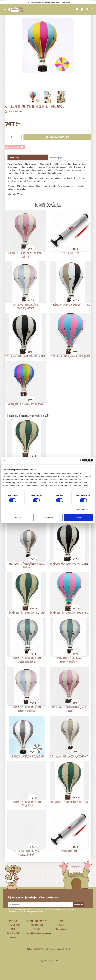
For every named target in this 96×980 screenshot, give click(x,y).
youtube (68, 949)
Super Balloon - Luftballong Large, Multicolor (26, 404)
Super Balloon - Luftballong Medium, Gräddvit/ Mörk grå (27, 565)
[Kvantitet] (13, 137)
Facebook (47, 949)
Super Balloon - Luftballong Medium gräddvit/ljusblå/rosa (27, 709)
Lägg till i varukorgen (57, 137)
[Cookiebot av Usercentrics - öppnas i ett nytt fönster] (82, 461)
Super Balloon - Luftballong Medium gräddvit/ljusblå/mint (27, 660)
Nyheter (61, 925)
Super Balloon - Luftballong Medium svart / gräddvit (25, 356)
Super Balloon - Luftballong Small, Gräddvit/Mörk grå (27, 853)
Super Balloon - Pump (71, 253)
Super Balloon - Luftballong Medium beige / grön (69, 802)
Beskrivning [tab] (14, 158)
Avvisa (18, 517)
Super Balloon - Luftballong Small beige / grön (27, 613)
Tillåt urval (48, 517)
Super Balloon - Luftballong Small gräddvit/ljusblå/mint (69, 660)
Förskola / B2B (13, 933)
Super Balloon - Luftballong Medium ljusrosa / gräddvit (26, 255)
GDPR (13, 929)
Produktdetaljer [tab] (56, 158)
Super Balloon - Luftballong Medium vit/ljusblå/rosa (27, 804)
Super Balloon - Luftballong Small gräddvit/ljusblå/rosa (25, 306)
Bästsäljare (61, 929)
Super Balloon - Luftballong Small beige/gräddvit (69, 756)
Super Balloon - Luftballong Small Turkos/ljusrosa (70, 356)
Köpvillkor (13, 921)
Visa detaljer (83, 510)
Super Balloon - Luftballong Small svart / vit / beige (70, 304)
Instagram (56, 949)
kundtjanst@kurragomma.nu (39, 933)
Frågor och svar (13, 925)
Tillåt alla (78, 517)
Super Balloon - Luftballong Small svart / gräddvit (69, 563)
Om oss (13, 937)
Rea (61, 921)
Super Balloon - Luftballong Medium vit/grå (27, 756)
